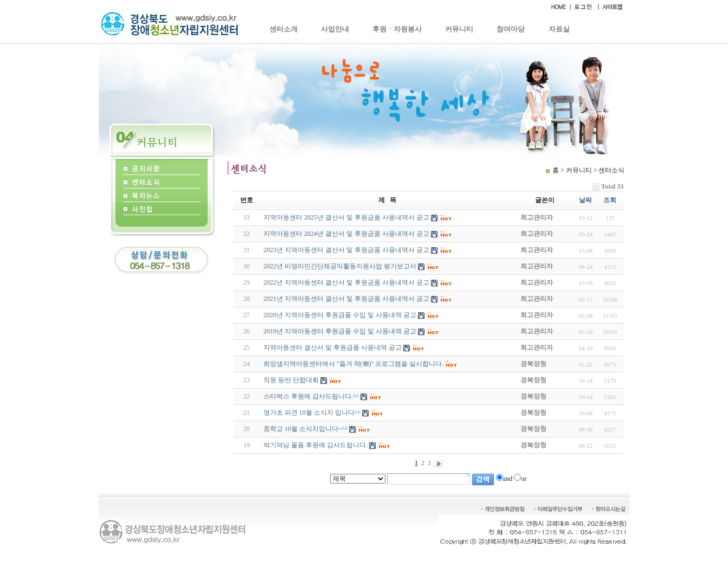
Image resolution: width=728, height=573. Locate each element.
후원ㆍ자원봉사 (397, 29)
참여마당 (511, 29)
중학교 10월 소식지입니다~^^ (306, 429)
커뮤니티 (459, 29)
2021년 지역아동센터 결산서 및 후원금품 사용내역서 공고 (346, 299)
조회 (610, 200)
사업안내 (335, 29)
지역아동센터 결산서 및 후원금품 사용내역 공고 (333, 347)
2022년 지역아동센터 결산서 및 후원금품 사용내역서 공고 (346, 282)
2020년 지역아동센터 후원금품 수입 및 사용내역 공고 (340, 315)
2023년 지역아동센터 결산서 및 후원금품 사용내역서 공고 (346, 250)
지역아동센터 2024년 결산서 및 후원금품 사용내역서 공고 (346, 234)
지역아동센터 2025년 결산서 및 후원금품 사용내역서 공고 (346, 217)
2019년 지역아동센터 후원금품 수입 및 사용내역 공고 (340, 331)
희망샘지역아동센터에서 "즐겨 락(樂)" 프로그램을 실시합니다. (354, 364)
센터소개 (284, 29)
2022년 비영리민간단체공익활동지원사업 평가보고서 (340, 266)
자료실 (559, 29)
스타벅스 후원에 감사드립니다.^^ (311, 396)
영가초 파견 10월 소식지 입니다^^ (312, 413)
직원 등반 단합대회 (291, 380)
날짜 (585, 200)
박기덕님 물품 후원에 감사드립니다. (315, 445)
